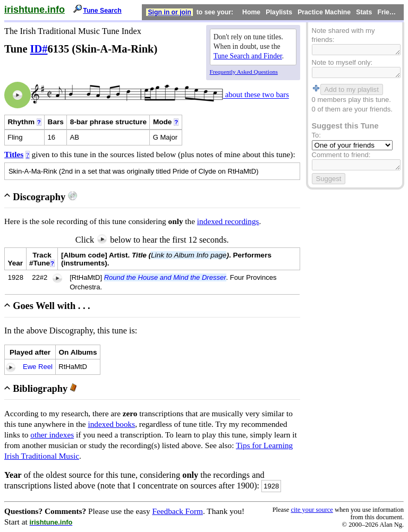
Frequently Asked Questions (244, 72)
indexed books (111, 424)
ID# (39, 49)
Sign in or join (169, 12)
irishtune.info (35, 10)
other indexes (52, 435)
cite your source (312, 510)
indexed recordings (228, 221)
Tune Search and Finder (248, 56)
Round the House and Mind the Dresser (165, 277)
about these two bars (256, 95)
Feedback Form (177, 511)
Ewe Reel (38, 367)
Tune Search (102, 11)
